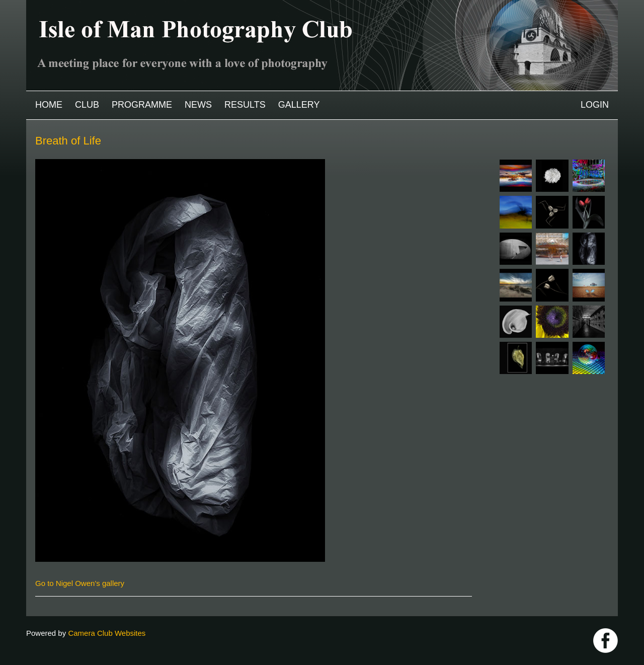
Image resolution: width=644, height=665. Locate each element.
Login (595, 105)
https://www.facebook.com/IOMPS (606, 641)
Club (87, 105)
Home (49, 105)
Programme (142, 105)
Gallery (299, 105)
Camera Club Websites (107, 633)
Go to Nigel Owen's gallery (80, 583)
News (198, 105)
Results (245, 105)
